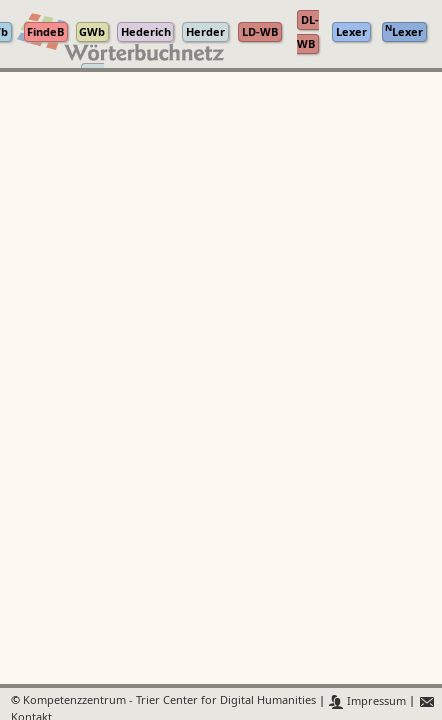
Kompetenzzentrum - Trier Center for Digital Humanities (169, 701)
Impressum (367, 701)
